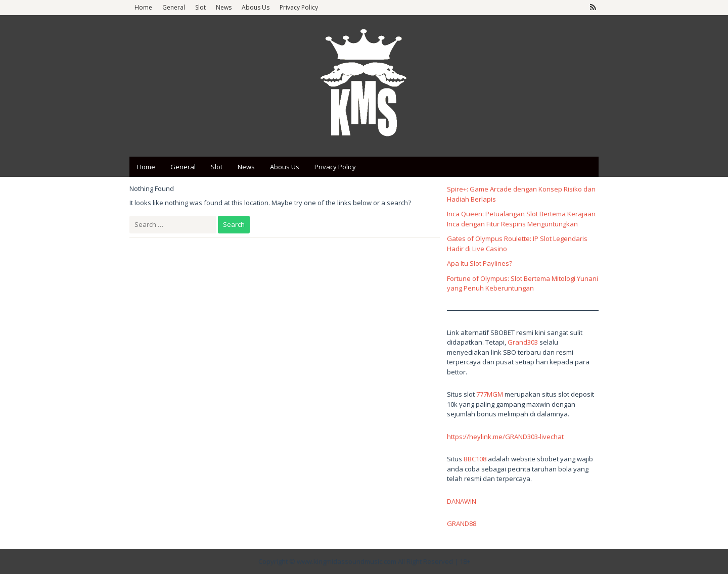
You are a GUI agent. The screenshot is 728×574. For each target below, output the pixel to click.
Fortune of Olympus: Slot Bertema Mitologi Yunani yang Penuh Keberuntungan (522, 283)
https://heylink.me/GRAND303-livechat (505, 437)
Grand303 (523, 342)
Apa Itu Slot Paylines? (480, 263)
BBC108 (475, 459)
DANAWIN (462, 501)
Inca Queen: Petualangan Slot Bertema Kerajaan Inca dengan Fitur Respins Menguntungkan (521, 219)
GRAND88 (462, 523)
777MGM (490, 394)
